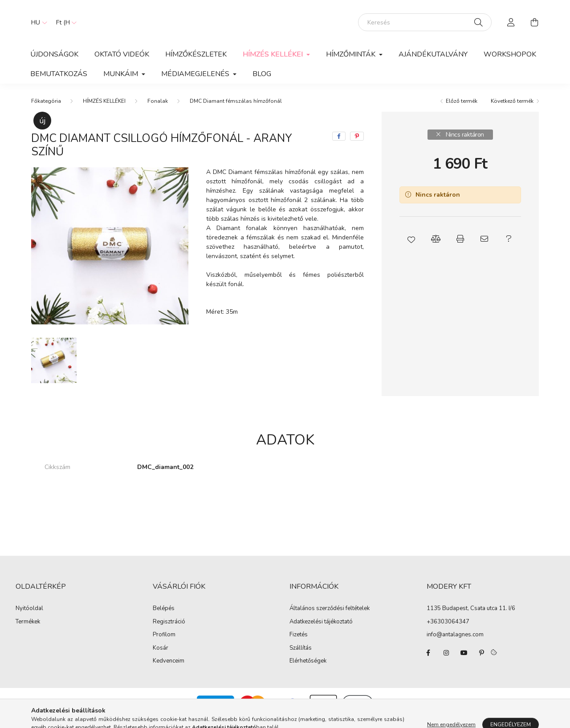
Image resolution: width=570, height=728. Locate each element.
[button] (412, 248)
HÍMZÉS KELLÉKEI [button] (274, 63)
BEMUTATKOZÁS (59, 83)
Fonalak (158, 110)
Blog (262, 83)
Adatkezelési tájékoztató (321, 631)
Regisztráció (169, 631)
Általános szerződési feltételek (330, 618)
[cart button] (534, 27)
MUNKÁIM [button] (122, 83)
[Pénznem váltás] (64, 27)
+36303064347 (448, 631)
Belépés (164, 618)
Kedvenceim (169, 670)
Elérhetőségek (308, 670)
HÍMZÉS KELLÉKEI (104, 110)
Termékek (28, 631)
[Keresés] (425, 27)
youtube (464, 662)
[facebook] (339, 145)
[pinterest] (357, 145)
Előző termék (462, 110)
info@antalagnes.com (455, 643)
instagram (446, 662)
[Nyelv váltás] (37, 27)
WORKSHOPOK (510, 63)
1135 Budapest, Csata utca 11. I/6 (471, 617)
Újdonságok (54, 63)
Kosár (161, 657)
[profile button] (511, 27)
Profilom (164, 644)
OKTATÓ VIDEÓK (122, 63)
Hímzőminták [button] (352, 63)
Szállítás (301, 657)
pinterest (482, 662)
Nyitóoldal (29, 618)
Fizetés (299, 644)
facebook (428, 662)
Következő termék (512, 110)
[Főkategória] (46, 110)
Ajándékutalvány (433, 63)
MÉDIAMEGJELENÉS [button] (196, 83)
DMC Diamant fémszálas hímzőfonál (236, 110)
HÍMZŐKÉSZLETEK (196, 63)
